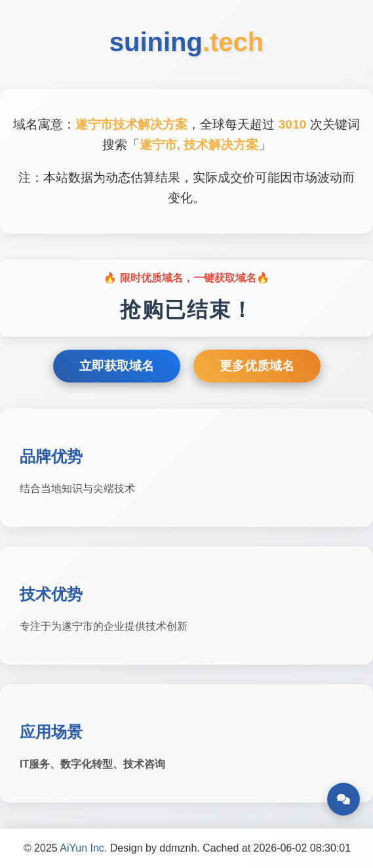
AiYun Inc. (83, 848)
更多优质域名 (257, 366)
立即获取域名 (117, 366)
